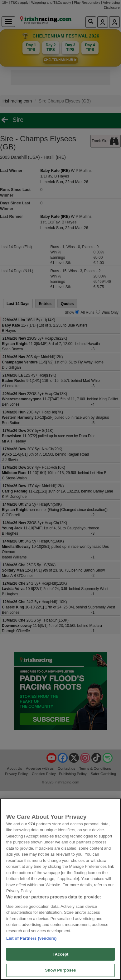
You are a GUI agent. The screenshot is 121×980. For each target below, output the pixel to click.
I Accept (60, 954)
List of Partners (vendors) (31, 938)
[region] (60, 889)
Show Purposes (60, 970)
